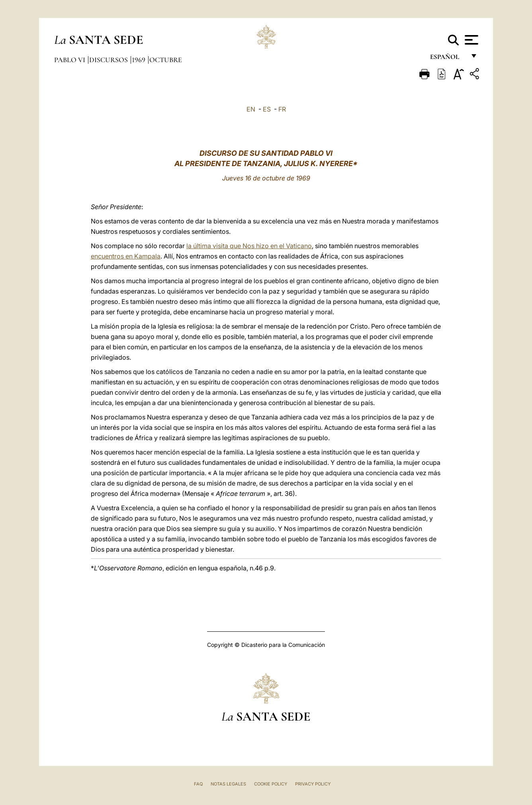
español (448, 59)
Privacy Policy (313, 784)
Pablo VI (70, 60)
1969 (139, 60)
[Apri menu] (470, 40)
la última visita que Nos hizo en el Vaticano (249, 246)
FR (282, 109)
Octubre (166, 60)
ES (267, 109)
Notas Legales (228, 784)
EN (251, 109)
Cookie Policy (271, 784)
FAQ (198, 784)
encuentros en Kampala (126, 256)
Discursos (109, 60)
